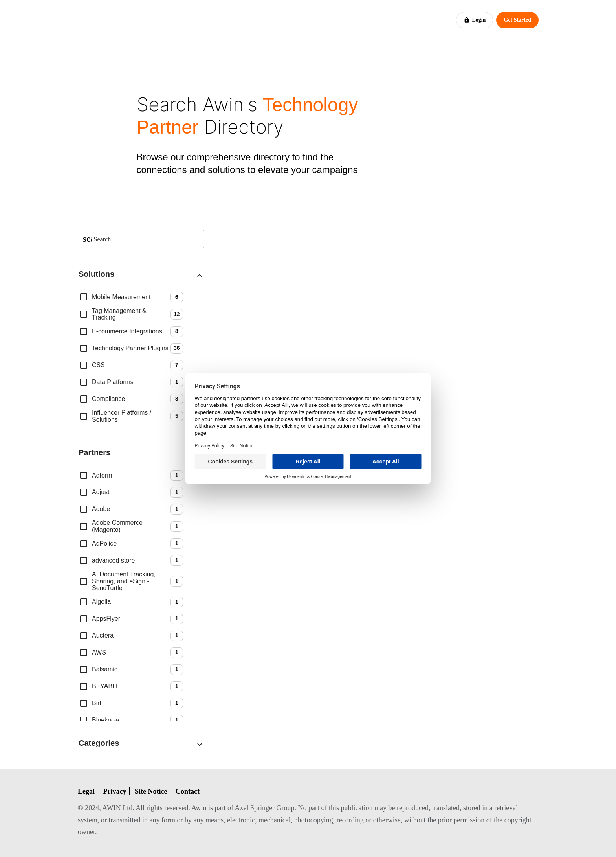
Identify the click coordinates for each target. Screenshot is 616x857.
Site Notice (151, 791)
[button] (141, 276)
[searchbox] (146, 239)
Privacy (115, 791)
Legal (86, 791)
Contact (188, 791)
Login (475, 20)
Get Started (517, 20)
